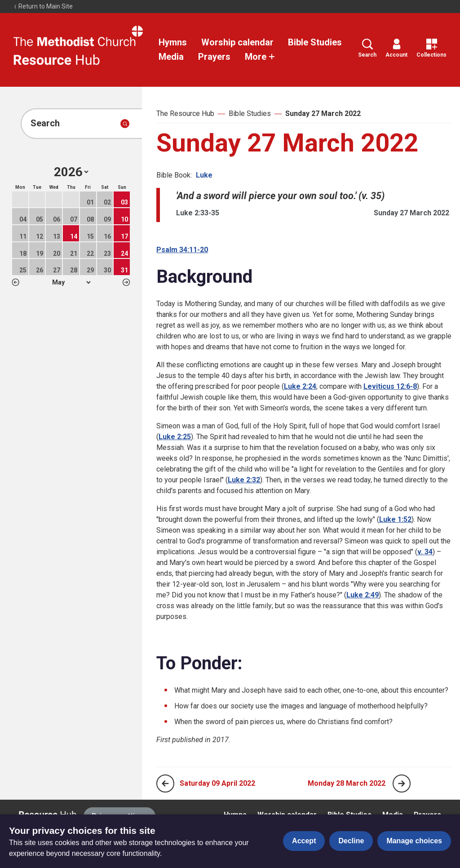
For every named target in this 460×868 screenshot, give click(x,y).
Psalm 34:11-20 (182, 250)
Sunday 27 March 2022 (323, 114)
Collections (431, 48)
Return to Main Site (43, 6)
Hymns (173, 42)
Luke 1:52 (395, 519)
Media (171, 57)
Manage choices (414, 841)
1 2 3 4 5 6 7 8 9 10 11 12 (71, 282)
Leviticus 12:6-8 (390, 386)
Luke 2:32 (244, 480)
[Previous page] (165, 783)
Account (396, 48)
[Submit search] (125, 124)
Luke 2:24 (300, 386)
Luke (204, 175)
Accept (304, 841)
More (260, 57)
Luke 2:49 (363, 595)
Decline (351, 841)
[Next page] (402, 783)
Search (367, 48)
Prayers (214, 57)
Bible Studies (315, 42)
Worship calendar (237, 42)
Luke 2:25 (175, 437)
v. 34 (425, 552)
